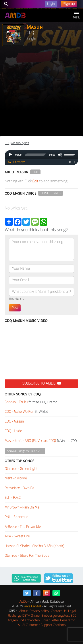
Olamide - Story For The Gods (27, 556)
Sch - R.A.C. (13, 498)
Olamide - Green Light (21, 469)
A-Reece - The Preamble (23, 527)
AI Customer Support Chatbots (44, 625)
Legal (72, 611)
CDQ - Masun (14, 421)
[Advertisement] (41, 92)
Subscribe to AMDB (42, 383)
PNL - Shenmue (16, 517)
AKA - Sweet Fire (17, 536)
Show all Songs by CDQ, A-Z (25, 451)
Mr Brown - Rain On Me (22, 507)
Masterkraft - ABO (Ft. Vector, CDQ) (30, 441)
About (23, 611)
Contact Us (59, 611)
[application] (41, 155)
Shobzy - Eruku (16, 402)
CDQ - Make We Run (19, 412)
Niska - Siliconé (16, 478)
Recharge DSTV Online (24, 616)
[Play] (10, 155)
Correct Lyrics (51, 193)
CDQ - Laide (13, 431)
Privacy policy (39, 611)
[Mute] (60, 155)
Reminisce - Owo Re (19, 488)
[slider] (35, 155)
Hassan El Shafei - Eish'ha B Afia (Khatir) (35, 546)
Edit (35, 172)
